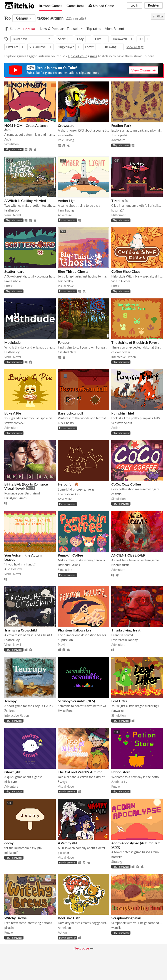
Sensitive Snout (122, 423)
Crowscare (66, 125)
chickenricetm (121, 352)
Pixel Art (12, 47)
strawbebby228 (15, 423)
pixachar (63, 853)
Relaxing (111, 47)
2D (141, 39)
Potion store (121, 772)
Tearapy (10, 701)
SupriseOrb (65, 640)
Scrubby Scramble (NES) (76, 701)
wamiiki (116, 928)
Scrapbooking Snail (126, 918)
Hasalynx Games (15, 498)
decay (9, 843)
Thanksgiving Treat (126, 630)
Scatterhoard (14, 271)
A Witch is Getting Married (25, 201)
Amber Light (67, 201)
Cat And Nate (67, 352)
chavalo (116, 494)
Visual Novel (38, 47)
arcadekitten (66, 135)
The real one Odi (69, 494)
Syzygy (62, 782)
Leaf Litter (119, 701)
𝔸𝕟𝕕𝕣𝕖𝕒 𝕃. (119, 782)
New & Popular (52, 28)
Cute (98, 39)
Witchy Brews (15, 918)
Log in (134, 5)
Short (62, 39)
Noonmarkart (120, 565)
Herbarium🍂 (68, 484)
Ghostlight (12, 772)
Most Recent (114, 28)
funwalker (118, 711)
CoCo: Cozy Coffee (126, 484)
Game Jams (75, 6)
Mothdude (13, 342)
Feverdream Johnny (124, 640)
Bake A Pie (13, 413)
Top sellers (75, 28)
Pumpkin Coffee (70, 555)
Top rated (94, 28)
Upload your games (83, 56)
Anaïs (8, 139)
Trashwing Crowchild (21, 630)
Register (154, 5)
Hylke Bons (65, 711)
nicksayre (11, 782)
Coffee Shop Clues (126, 271)
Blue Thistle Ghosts (73, 271)
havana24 (118, 210)
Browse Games (50, 6)
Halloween (120, 39)
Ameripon (64, 928)
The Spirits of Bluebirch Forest (135, 342)
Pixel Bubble (13, 281)
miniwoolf (11, 853)
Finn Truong (66, 210)
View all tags (135, 47)
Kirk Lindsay (66, 423)
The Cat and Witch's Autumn (80, 772)
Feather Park (121, 125)
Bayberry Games (69, 565)
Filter (158, 16)
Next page (81, 948)
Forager (64, 342)
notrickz (117, 857)
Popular (29, 29)
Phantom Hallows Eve (75, 630)
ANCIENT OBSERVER (128, 555)
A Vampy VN (67, 843)
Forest (89, 47)
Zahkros (10, 711)
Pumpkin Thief (123, 413)
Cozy (80, 39)
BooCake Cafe (69, 918)
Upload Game (101, 6)
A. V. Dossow (13, 569)
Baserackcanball (70, 413)
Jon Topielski (120, 135)
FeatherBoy (12, 210)
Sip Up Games (121, 281)
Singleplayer (66, 47)
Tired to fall (120, 201)
